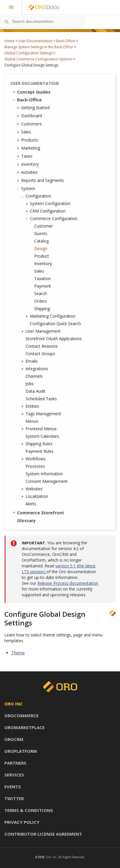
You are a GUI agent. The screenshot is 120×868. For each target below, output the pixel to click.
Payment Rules (40, 451)
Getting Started (34, 108)
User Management (42, 331)
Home (9, 41)
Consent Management (47, 481)
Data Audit (36, 391)
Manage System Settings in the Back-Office (39, 47)
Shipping (42, 309)
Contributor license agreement (43, 834)
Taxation (42, 279)
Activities (28, 172)
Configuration (37, 196)
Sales (25, 132)
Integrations (35, 369)
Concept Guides (31, 92)
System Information (44, 474)
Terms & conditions (29, 810)
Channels (34, 376)
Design (41, 248)
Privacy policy (22, 822)
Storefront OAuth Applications (54, 339)
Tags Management (42, 414)
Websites (33, 489)
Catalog (41, 241)
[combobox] (42, 22)
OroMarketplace (24, 727)
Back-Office (66, 41)
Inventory (29, 164)
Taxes (25, 156)
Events (13, 787)
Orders (41, 301)
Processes (35, 466)
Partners (15, 763)
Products (28, 140)
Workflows (34, 459)
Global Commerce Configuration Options (38, 59)
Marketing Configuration (51, 316)
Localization (35, 496)
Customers (30, 124)
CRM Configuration (46, 211)
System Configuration (49, 204)
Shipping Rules (38, 444)
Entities (31, 406)
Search (41, 294)
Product (42, 256)
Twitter (14, 798)
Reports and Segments (41, 180)
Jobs (30, 384)
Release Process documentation (68, 583)
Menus (32, 421)
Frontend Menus (40, 429)
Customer (43, 226)
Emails (30, 361)
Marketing (29, 148)
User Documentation (35, 41)
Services (14, 775)
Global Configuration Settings (28, 53)
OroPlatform (21, 751)
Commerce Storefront (38, 513)
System (27, 189)
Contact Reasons (42, 346)
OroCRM (14, 739)
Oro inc (14, 704)
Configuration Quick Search (55, 324)
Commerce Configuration (52, 219)
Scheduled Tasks (41, 399)
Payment (43, 286)
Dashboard (30, 116)
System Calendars (42, 436)
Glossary (26, 520)
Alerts (31, 504)
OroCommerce (21, 716)
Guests (41, 233)
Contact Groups (40, 354)
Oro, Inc (51, 857)
